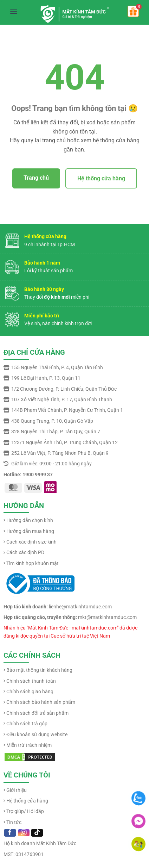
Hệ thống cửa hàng (101, 178)
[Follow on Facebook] (10, 833)
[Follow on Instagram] (24, 833)
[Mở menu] (14, 11)
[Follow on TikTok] (37, 833)
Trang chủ (36, 178)
